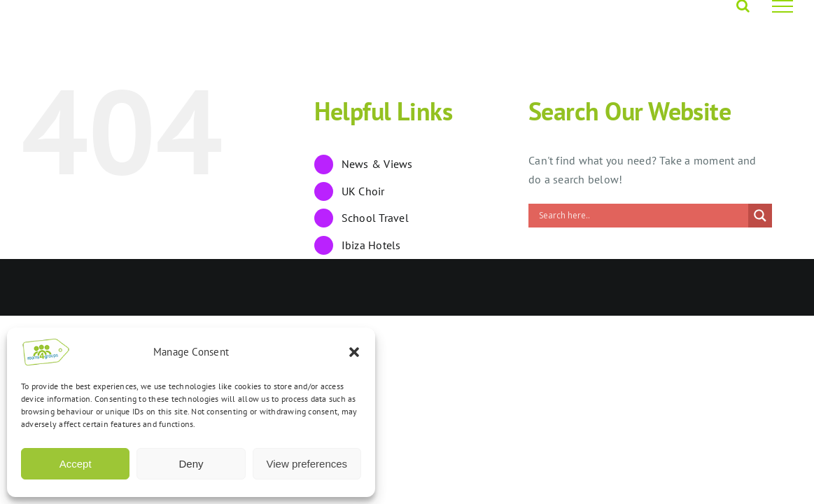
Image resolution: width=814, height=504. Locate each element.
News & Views (377, 164)
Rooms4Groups (118, 287)
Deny (191, 464)
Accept (76, 464)
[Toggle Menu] (783, 6)
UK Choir (363, 191)
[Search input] (642, 216)
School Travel (375, 218)
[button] (354, 352)
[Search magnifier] (760, 216)
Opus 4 (175, 287)
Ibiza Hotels (371, 245)
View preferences (307, 464)
